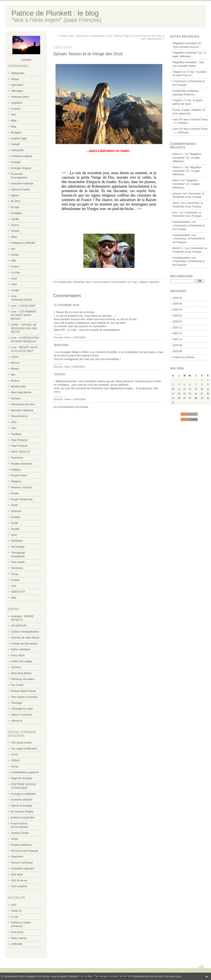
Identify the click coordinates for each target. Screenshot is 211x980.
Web (13, 598)
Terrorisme (17, 568)
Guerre (15, 225)
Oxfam (15, 839)
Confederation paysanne (25, 772)
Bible (14, 121)
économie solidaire (22, 800)
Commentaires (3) (121, 282)
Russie (15, 493)
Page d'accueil (132, 36)
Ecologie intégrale (21, 168)
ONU (14, 422)
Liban (14, 279)
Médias (15, 369)
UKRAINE (17, 944)
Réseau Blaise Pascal (23, 691)
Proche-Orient (19, 475)
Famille (15, 219)
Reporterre (17, 857)
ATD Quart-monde (21, 743)
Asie (13, 115)
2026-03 (177, 310)
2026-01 (177, 322)
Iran (13, 249)
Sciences (16, 511)
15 (202, 389)
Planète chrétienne (22, 464)
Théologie (17, 703)
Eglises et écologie (22, 806)
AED (14, 905)
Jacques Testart (20, 833)
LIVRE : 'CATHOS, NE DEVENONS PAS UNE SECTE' (24, 328)
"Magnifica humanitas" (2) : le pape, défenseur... (187, 158)
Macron (15, 363)
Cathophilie (17, 150)
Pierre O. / (178, 154)
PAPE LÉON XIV (21, 452)
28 (196, 398)
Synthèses (17, 541)
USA (14, 586)
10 (173, 389)
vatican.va (17, 721)
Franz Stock (18, 655)
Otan (14, 428)
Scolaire (15, 517)
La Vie (15, 917)
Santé (14, 505)
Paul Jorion (17, 932)
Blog (13, 127)
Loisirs (15, 357)
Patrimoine (17, 458)
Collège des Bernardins (24, 644)
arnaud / (177, 194)
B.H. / (176, 213)
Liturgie (15, 290)
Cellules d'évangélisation (25, 632)
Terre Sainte (18, 562)
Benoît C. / (179, 248)
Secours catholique (22, 863)
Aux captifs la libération (24, 749)
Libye (14, 284)
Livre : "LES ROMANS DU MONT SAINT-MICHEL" (24, 315)
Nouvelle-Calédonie (22, 410)
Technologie (18, 547)
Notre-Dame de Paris (23, 404)
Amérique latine (20, 97)
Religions (16, 481)
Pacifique (16, 434)
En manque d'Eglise (22, 812)
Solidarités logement (23, 869)
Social (14, 523)
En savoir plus (173, 976)
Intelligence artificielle (23, 243)
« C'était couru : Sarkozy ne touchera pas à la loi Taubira (89, 36)
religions (144, 282)
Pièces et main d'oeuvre (25, 851)
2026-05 (177, 298)
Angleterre (17, 103)
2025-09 (177, 345)
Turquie (15, 580)
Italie (14, 261)
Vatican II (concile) (21, 715)
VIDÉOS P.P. (18, 592)
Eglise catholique (21, 649)
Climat (15, 767)
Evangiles (16, 213)
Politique (16, 470)
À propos (26, 60)
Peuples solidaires (21, 845)
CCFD (14, 755)
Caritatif (15, 144)
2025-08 (177, 351)
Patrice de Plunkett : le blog (55, 13)
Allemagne (17, 91)
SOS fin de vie (19, 881)
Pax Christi (17, 685)
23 (208, 394)
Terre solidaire (19, 886)
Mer (13, 375)
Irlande (15, 255)
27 (190, 398)
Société (15, 529)
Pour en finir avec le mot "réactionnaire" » (153, 37)
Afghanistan (18, 73)
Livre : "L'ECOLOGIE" (23, 306)
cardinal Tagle (19, 139)
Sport (14, 535)
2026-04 (177, 304)
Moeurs (15, 381)
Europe (15, 207)
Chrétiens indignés (21, 156)
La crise (15, 273)
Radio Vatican (19, 938)
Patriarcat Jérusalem (23, 679)
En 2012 (16, 201)
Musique (16, 398)
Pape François (19, 440)
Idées (14, 237)
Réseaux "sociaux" (22, 487)
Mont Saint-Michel (21, 392)
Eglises (15, 195)
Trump (15, 574)
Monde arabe (18, 386)
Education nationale (22, 184)
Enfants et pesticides (23, 818)
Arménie (16, 109)
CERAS (15, 761)
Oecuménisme (19, 416)
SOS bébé (17, 875)
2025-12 (177, 328)
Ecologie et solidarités (23, 794)
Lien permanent (101, 282)
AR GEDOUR (19, 626)
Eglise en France (21, 190)
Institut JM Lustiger (22, 661)
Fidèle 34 (16, 911)
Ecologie (16, 162)
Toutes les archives (183, 357)
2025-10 (177, 339)
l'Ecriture (16, 667)
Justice (15, 267)
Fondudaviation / (182, 222)
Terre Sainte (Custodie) (24, 697)
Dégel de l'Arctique (22, 778)
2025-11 (177, 333)
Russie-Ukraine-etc (22, 499)
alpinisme (154, 282)
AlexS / (177, 180)
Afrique (15, 79)
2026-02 (177, 316)
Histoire (15, 231)
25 (179, 398)
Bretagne (16, 133)
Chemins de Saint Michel (25, 638)
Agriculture (17, 85)
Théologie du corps (22, 709)
